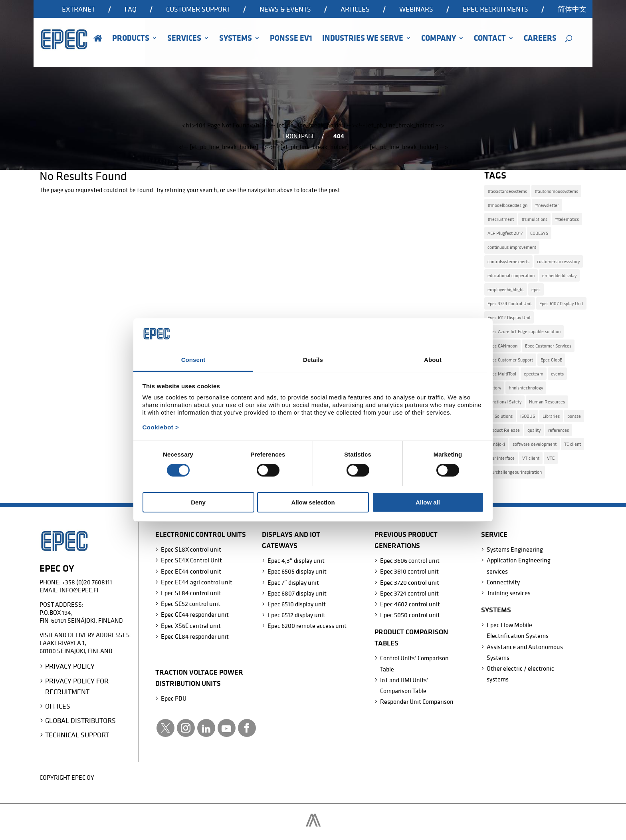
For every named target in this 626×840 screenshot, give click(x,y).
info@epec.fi (79, 590)
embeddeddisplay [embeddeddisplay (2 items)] (559, 275)
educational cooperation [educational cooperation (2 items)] (511, 275)
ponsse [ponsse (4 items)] (574, 416)
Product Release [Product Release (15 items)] (504, 430)
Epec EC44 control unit (191, 571)
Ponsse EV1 (291, 39)
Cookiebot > (161, 427)
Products (131, 39)
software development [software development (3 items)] (535, 444)
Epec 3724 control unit (409, 593)
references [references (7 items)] (559, 430)
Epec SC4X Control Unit (191, 560)
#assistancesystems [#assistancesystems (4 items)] (507, 191)
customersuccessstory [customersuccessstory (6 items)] (558, 261)
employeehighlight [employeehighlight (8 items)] (506, 289)
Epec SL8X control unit (191, 549)
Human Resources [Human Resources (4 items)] (547, 402)
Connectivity (503, 582)
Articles (355, 10)
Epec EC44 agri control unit (197, 582)
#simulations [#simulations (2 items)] (534, 219)
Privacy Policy (70, 666)
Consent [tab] (193, 360)
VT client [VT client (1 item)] (531, 458)
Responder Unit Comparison (417, 701)
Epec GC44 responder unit (195, 614)
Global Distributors (80, 720)
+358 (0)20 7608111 (87, 582)
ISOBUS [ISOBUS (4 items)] (528, 416)
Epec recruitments (495, 10)
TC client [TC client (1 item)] (573, 444)
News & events (285, 10)
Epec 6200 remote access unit (307, 626)
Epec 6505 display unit (297, 571)
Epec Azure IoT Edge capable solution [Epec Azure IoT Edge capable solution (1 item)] (524, 331)
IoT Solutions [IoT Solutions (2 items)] (500, 416)
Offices (58, 706)
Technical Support (77, 735)
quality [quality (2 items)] (534, 430)
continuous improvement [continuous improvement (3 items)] (512, 247)
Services (184, 39)
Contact (490, 39)
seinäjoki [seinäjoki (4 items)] (496, 444)
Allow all (428, 502)
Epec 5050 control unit (410, 615)
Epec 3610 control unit (409, 571)
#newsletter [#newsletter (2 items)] (547, 205)
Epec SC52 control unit (191, 604)
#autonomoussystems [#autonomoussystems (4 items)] (556, 191)
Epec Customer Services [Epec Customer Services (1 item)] (548, 346)
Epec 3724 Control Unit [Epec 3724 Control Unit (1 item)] (510, 303)
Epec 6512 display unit (296, 615)
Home (98, 49)
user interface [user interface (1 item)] (501, 458)
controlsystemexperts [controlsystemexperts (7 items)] (508, 261)
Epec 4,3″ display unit (296, 560)
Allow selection (313, 502)
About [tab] (433, 360)
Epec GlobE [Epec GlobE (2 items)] (551, 360)
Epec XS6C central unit (191, 626)
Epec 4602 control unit (410, 604)
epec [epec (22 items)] (536, 289)
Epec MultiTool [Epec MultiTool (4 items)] (502, 374)
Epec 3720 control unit (410, 582)
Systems (236, 39)
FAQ (131, 10)
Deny (198, 502)
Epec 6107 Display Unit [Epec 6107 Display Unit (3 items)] (561, 303)
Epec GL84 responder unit (195, 636)
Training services (509, 593)
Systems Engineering (515, 549)
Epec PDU (174, 698)
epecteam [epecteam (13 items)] (534, 374)
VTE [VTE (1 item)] (551, 458)
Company (439, 39)
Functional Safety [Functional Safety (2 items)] (504, 402)
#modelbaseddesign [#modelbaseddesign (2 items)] (507, 205)
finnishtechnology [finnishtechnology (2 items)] (526, 388)
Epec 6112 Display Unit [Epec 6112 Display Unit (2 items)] (509, 317)
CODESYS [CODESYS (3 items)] (539, 233)
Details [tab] (313, 360)
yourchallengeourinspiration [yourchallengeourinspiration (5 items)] (515, 472)
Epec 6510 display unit (297, 604)
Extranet (78, 10)
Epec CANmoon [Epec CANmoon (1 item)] (502, 346)
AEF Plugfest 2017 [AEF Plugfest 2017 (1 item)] (505, 233)
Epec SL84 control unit (191, 593)
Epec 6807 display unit (297, 593)
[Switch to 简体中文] (572, 12)
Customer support (198, 10)
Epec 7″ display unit (293, 582)
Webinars (416, 10)
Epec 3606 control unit (410, 560)
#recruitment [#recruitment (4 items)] (501, 219)
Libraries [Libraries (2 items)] (551, 416)
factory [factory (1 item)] (494, 388)
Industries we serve (363, 39)
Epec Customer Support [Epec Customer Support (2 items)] (510, 360)
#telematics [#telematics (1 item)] (567, 219)
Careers (540, 39)
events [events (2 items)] (557, 374)
